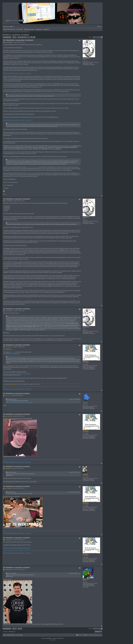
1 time (90, 64)
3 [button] (100, 37)
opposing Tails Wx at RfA (32, 167)
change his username (34, 367)
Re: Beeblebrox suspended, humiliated (18, 40)
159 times (92, 65)
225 (87, 61)
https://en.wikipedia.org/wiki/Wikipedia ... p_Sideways (17, 373)
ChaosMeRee (86, 58)
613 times (91, 480)
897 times (91, 407)
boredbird (85, 402)
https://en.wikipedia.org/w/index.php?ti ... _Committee (17, 73)
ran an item (13, 352)
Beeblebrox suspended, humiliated (16, 35)
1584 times (92, 368)
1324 (87, 477)
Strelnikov (85, 474)
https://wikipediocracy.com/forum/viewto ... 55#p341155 (18, 120)
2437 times (92, 369)
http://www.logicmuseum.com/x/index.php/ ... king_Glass (17, 389)
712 (87, 405)
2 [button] (98, 37)
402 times (92, 586)
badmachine (86, 579)
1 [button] (96, 37)
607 (87, 582)
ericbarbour (86, 361)
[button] (94, 37)
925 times (91, 585)
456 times (92, 409)
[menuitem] (12, 27)
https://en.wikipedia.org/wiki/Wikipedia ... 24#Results (17, 548)
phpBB (48, 638)
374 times (92, 481)
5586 (87, 364)
